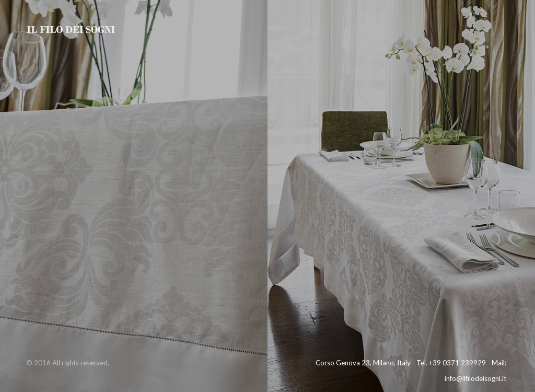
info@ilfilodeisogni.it (475, 378)
